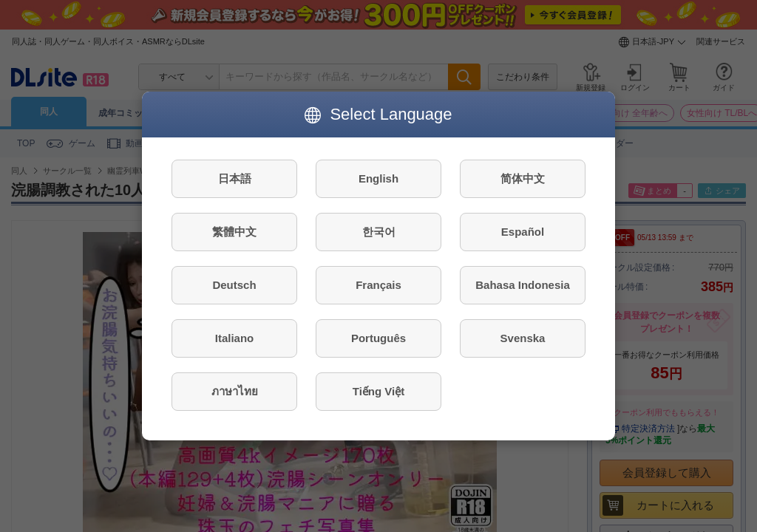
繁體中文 (234, 232)
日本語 (235, 178)
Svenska (523, 338)
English (378, 178)
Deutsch (234, 285)
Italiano (235, 338)
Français (378, 285)
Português (378, 338)
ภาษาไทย (235, 391)
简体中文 (523, 178)
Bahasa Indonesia (523, 285)
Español (523, 232)
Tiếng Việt (378, 391)
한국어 (379, 232)
